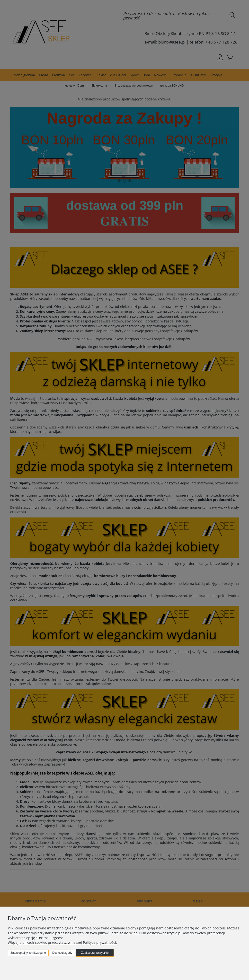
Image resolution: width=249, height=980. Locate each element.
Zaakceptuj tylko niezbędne (28, 953)
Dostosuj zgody (62, 953)
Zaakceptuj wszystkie (95, 953)
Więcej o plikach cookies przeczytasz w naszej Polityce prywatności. (62, 942)
